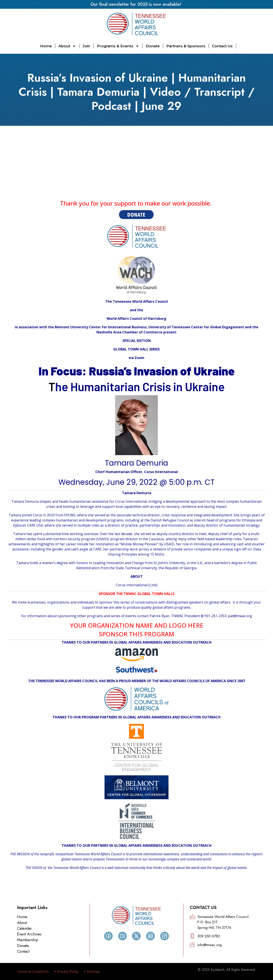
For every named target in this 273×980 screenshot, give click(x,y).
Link (153, 585)
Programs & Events (118, 46)
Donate (153, 46)
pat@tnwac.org (240, 616)
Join (86, 46)
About (67, 46)
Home (46, 46)
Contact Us (222, 46)
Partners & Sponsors (186, 46)
